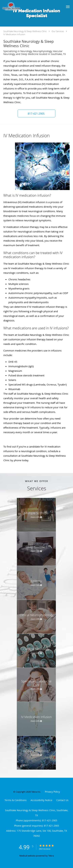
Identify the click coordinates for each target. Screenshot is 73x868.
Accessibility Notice (41, 800)
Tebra (51, 856)
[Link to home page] (30, 7)
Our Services (58, 31)
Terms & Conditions (16, 800)
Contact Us (62, 800)
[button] (68, 7)
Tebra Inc (36, 792)
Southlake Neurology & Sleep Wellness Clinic (25, 31)
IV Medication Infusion (14, 34)
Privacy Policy (52, 792)
